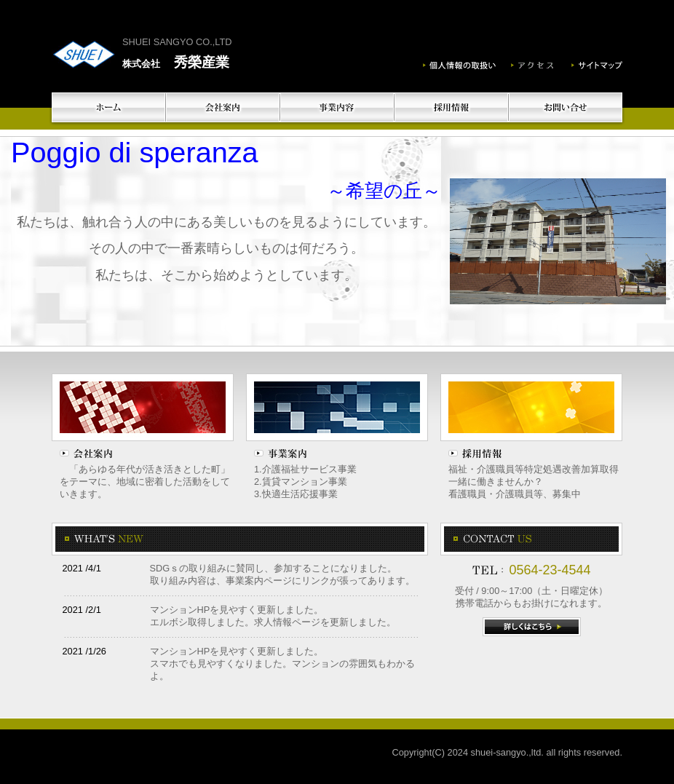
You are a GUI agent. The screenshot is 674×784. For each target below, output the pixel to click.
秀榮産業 (176, 62)
